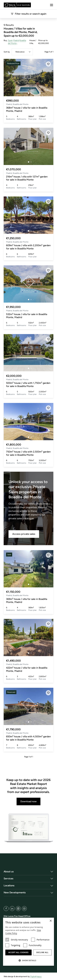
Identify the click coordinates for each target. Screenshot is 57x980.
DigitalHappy (36, 976)
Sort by (7, 52)
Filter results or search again (28, 14)
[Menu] (52, 5)
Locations (9, 885)
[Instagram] (18, 909)
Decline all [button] (42, 952)
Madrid (16, 40)
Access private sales (24, 534)
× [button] (51, 921)
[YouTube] (24, 909)
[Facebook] (6, 909)
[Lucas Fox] (17, 5)
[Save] (48, 64)
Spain (10, 40)
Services (9, 879)
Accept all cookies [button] (18, 952)
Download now (28, 801)
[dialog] (28, 942)
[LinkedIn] (12, 909)
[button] (28, 960)
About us (9, 872)
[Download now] (28, 828)
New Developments (15, 892)
